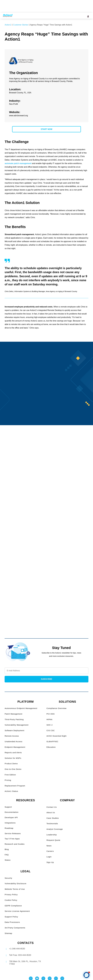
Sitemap (8, 933)
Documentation (12, 812)
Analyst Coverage (55, 829)
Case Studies (53, 818)
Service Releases (13, 833)
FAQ (7, 855)
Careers (50, 851)
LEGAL (26, 871)
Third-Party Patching (14, 719)
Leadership (52, 835)
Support (8, 807)
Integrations (10, 823)
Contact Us (52, 807)
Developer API (11, 817)
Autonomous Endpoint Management (21, 708)
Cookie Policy (11, 900)
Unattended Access (13, 741)
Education (51, 747)
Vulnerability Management (17, 725)
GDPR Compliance (13, 906)
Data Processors (12, 922)
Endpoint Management (15, 747)
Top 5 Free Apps (12, 839)
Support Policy (11, 917)
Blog (7, 849)
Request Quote (53, 840)
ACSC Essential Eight (56, 736)
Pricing (8, 780)
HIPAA (49, 719)
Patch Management (13, 714)
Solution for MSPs (13, 758)
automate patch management (18, 163)
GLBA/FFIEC (52, 741)
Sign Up (50, 862)
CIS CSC (51, 730)
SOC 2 (50, 725)
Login (49, 857)
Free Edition (10, 775)
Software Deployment (14, 730)
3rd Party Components (15, 928)
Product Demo (11, 764)
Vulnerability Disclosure (15, 883)
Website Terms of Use (15, 889)
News (49, 846)
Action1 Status (11, 791)
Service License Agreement (17, 911)
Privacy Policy (11, 895)
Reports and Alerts (13, 753)
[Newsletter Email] (46, 671)
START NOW (46, 129)
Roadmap (9, 828)
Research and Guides (15, 844)
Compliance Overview (56, 708)
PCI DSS (51, 714)
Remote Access (12, 736)
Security (8, 878)
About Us (51, 812)
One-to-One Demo (13, 769)
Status (8, 860)
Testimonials (52, 824)
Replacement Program (15, 786)
